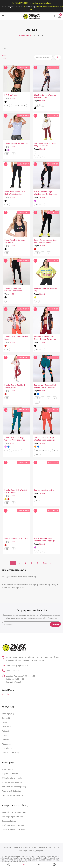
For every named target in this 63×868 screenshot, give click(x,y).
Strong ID (6, 718)
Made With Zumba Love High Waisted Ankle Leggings (15, 193)
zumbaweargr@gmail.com (40, 3)
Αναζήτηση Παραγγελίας (13, 782)
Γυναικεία (6, 727)
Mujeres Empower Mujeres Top (46, 289)
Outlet (5, 722)
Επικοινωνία (7, 769)
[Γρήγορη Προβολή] (6, 67)
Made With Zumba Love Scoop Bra (15, 241)
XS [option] (7, 106)
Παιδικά (5, 740)
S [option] (13, 106)
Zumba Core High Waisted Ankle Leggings (16, 491)
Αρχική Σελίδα (26, 36)
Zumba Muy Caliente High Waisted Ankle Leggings (45, 386)
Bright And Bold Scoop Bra (16, 538)
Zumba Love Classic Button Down (16, 338)
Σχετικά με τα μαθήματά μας (15, 812)
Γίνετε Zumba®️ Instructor (13, 830)
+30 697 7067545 (12, 671)
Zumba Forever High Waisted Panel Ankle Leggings (13, 289)
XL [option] (42, 156)
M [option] (19, 106)
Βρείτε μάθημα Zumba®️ (13, 817)
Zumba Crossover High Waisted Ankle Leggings (44, 439)
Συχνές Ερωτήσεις (10, 774)
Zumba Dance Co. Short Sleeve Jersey (15, 386)
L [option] (25, 106)
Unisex (5, 735)
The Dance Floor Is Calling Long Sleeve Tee (45, 145)
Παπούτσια (7, 748)
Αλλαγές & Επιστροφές (12, 778)
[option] (6, 102)
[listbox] (17, 101)
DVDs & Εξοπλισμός (10, 753)
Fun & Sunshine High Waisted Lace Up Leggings (46, 193)
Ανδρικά (5, 731)
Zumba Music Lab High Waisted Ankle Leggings (15, 439)
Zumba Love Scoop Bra (44, 490)
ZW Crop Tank (10, 95)
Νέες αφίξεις (8, 714)
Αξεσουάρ (6, 744)
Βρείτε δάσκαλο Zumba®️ (13, 825)
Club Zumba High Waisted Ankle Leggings (45, 96)
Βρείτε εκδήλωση (9, 821)
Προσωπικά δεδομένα (12, 791)
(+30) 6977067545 (20, 3)
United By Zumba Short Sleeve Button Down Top (45, 338)
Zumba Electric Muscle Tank (16, 143)
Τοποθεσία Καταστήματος (14, 787)
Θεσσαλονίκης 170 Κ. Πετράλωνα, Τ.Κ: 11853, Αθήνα (28, 657)
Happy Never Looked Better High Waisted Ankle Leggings (46, 241)
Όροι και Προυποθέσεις (13, 795)
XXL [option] (37, 455)
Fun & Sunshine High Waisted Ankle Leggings (44, 540)
